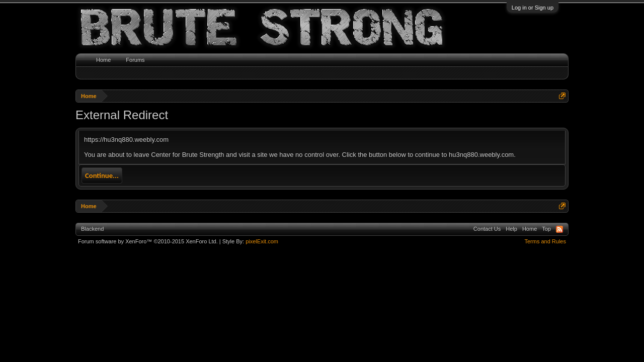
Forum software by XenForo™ (148, 241)
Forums (135, 60)
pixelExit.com (262, 241)
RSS (559, 229)
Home (103, 60)
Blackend (92, 229)
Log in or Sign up (533, 8)
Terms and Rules (545, 241)
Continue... (102, 175)
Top (546, 229)
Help (511, 229)
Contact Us (487, 229)
